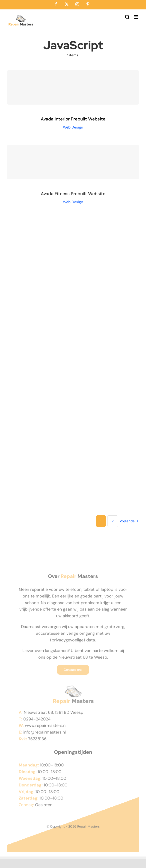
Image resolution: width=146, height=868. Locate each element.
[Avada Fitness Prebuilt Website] (73, 163)
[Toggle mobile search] (127, 17)
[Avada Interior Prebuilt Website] (73, 87)
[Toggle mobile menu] (137, 17)
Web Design (73, 127)
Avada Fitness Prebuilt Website (73, 195)
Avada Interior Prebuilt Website (73, 119)
